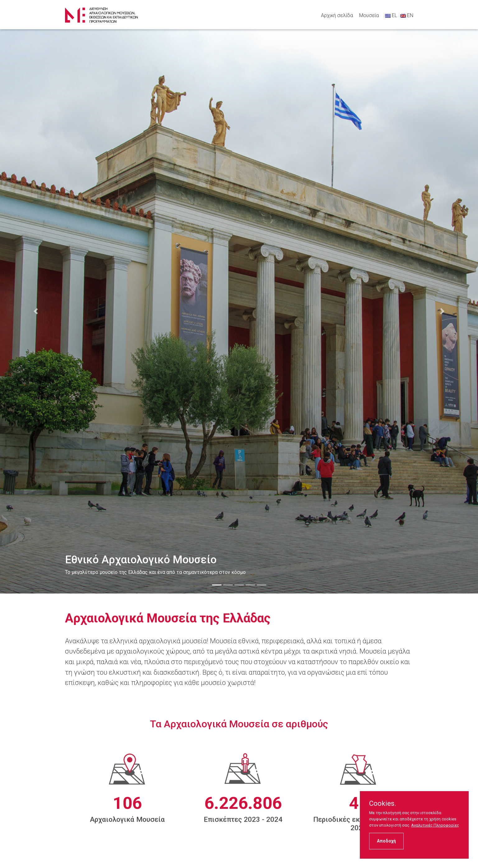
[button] (36, 311)
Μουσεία (369, 15)
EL (391, 15)
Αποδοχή (386, 841)
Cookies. (383, 804)
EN (407, 15)
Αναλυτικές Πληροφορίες (435, 825)
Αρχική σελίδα (337, 15)
